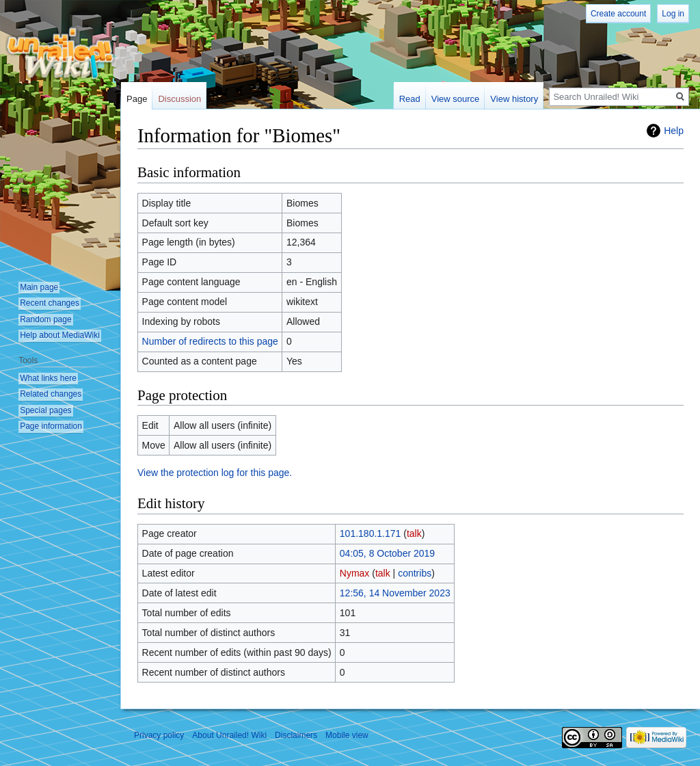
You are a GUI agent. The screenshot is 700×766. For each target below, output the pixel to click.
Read (410, 99)
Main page (39, 287)
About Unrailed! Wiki (229, 735)
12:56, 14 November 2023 (395, 593)
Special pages (45, 410)
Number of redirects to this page (210, 341)
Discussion (179, 99)
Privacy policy (159, 735)
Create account (618, 14)
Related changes (51, 394)
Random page (45, 319)
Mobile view (347, 735)
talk (414, 533)
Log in (673, 14)
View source (456, 99)
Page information (51, 426)
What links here (48, 378)
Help (674, 131)
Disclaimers (296, 735)
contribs (415, 573)
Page (137, 99)
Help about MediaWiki (60, 335)
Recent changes (50, 303)
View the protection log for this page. (215, 473)
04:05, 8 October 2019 (387, 553)
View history (514, 99)
